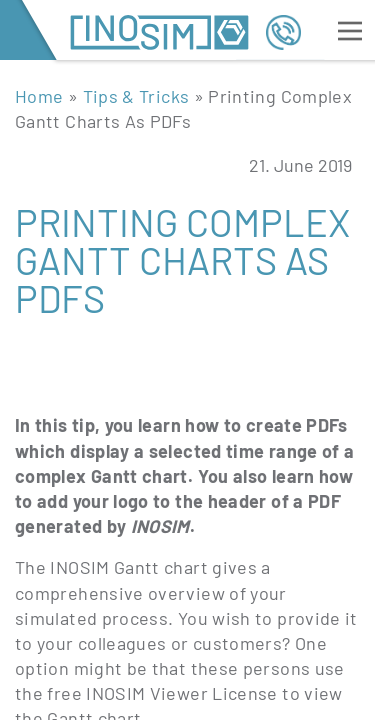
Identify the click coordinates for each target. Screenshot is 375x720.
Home (39, 96)
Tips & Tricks (136, 96)
